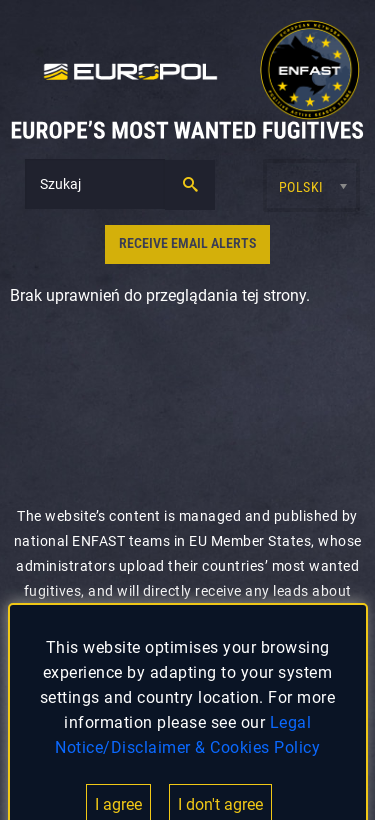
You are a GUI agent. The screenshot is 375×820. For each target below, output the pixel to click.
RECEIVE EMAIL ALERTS (187, 243)
